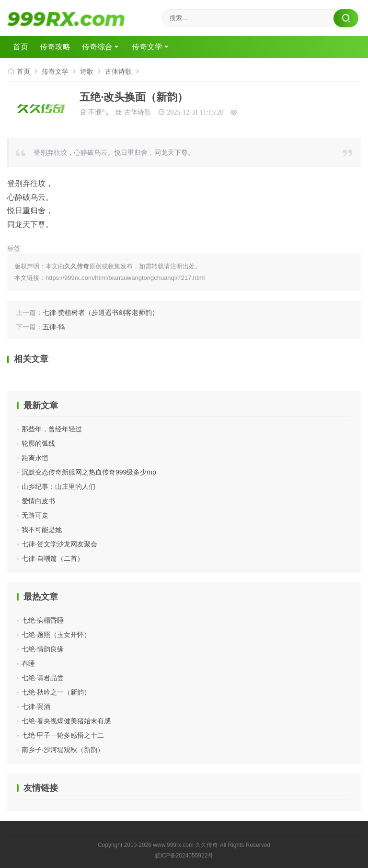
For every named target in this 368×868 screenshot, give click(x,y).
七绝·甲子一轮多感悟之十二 (63, 735)
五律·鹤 (54, 327)
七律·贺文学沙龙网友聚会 (59, 544)
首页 (21, 47)
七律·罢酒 (36, 706)
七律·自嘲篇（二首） (53, 558)
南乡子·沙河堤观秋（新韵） (63, 750)
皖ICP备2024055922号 (184, 856)
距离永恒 (35, 458)
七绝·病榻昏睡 (43, 620)
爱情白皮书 (38, 501)
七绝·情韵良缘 (43, 649)
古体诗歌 (118, 71)
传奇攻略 (55, 47)
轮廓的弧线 (38, 443)
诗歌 (87, 71)
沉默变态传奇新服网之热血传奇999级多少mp (89, 472)
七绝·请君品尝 (43, 678)
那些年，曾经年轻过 (52, 429)
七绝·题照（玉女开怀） (56, 635)
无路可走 (35, 515)
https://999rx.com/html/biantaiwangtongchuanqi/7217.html (125, 278)
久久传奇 (207, 845)
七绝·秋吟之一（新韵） (56, 692)
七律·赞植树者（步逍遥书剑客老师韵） (101, 312)
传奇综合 (97, 47)
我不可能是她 (42, 530)
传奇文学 (147, 47)
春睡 (28, 663)
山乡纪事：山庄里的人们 (58, 486)
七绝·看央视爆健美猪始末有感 (66, 721)
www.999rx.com (173, 845)
